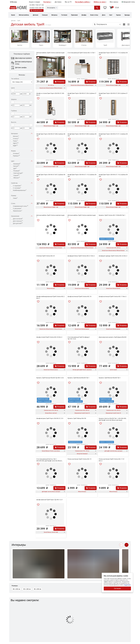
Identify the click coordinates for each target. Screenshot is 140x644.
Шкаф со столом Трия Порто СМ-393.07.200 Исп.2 (50, 94)
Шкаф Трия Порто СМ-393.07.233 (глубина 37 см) (113, 94)
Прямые (16, 156)
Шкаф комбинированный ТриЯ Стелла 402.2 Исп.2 (50, 297)
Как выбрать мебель (82, 2)
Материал (22, 134)
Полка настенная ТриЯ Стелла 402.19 (79, 459)
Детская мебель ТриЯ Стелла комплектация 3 (50, 54)
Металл (16, 136)
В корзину (61, 82)
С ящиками (17, 186)
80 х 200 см (51, 85)
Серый (16, 175)
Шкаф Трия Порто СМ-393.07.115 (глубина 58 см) (82, 175)
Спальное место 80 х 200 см (113, 248)
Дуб (15, 168)
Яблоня (16, 178)
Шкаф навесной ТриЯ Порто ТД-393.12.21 (50, 500)
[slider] (13, 91)
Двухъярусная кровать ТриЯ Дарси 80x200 (113, 337)
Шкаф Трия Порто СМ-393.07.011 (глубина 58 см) (113, 135)
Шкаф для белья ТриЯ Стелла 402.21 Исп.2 (81, 256)
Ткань (15, 141)
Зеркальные (18, 211)
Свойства (22, 183)
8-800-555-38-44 (37, 8)
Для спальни (18, 221)
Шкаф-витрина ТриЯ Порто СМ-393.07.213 (50, 418)
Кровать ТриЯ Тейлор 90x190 (77, 418)
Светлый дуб (18, 173)
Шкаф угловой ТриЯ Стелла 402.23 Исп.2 (49, 337)
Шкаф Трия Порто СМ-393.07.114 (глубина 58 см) (113, 54)
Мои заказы (114, 2)
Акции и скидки (34, 2)
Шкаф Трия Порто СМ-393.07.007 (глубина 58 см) (51, 175)
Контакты (47, 2)
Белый (16, 166)
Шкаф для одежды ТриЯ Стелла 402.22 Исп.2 (113, 256)
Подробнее (127, 585)
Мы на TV (68, 2)
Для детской (18, 223)
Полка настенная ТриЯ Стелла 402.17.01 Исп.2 (112, 460)
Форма (22, 151)
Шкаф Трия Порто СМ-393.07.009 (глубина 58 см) (82, 135)
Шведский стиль (128, 2)
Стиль (22, 203)
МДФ (15, 145)
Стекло (16, 138)
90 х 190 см (27, 589)
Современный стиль (21, 206)
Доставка (58, 2)
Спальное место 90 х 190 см (82, 451)
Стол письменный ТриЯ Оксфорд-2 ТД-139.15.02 (79, 338)
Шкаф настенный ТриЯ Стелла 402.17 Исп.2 (113, 296)
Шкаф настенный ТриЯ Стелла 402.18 (79, 296)
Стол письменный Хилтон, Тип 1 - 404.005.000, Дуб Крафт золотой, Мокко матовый (49, 460)
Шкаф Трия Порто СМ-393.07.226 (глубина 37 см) (82, 94)
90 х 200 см (37, 589)
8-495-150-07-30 (37, 5)
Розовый (16, 171)
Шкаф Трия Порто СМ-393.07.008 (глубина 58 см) (51, 135)
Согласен (117, 588)
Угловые (16, 153)
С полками (17, 188)
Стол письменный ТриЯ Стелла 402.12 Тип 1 (81, 53)
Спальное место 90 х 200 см (51, 410)
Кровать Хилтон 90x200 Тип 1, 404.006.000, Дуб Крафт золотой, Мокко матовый (113, 419)
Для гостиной (18, 219)
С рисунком (17, 208)
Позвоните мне (37, 10)
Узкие (15, 198)
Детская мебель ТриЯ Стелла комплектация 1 (50, 216)
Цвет (22, 161)
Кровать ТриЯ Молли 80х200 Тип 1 (79, 378)
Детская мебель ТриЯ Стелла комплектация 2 (82, 216)
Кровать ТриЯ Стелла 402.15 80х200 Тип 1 (112, 215)
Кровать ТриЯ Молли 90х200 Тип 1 (110, 378)
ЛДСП (16, 143)
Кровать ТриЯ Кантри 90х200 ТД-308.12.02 (50, 378)
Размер (22, 196)
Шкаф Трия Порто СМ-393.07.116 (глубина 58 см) (113, 175)
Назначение (22, 216)
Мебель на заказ (100, 2)
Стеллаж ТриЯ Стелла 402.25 (45, 256)
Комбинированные (20, 190)
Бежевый (17, 164)
